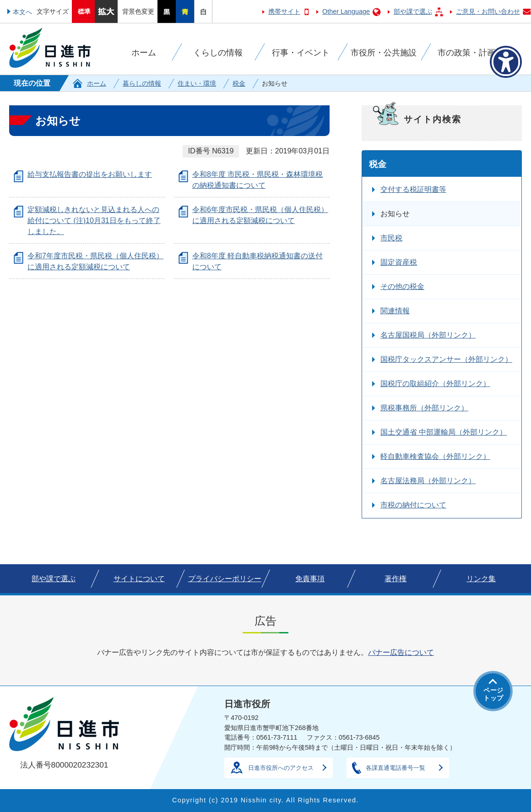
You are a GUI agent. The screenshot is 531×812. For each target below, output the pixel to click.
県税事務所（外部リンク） (424, 408)
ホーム (97, 83)
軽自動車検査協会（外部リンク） (435, 456)
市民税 (391, 238)
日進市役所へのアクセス (281, 768)
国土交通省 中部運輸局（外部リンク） (444, 432)
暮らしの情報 (142, 83)
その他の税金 (402, 286)
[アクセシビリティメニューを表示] (506, 62)
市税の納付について (413, 505)
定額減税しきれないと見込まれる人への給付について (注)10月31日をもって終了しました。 (94, 221)
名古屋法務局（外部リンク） (428, 481)
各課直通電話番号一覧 (396, 768)
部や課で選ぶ (413, 11)
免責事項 (310, 579)
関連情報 (395, 311)
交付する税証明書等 (413, 189)
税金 (239, 83)
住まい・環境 (197, 83)
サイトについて (139, 579)
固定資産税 (399, 262)
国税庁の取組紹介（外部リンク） (435, 384)
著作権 (396, 579)
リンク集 (481, 579)
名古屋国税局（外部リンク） (428, 335)
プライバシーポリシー (225, 579)
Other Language (346, 11)
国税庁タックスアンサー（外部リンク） (446, 359)
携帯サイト (284, 11)
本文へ (22, 12)
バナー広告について (401, 652)
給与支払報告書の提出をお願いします (90, 174)
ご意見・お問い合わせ (488, 11)
